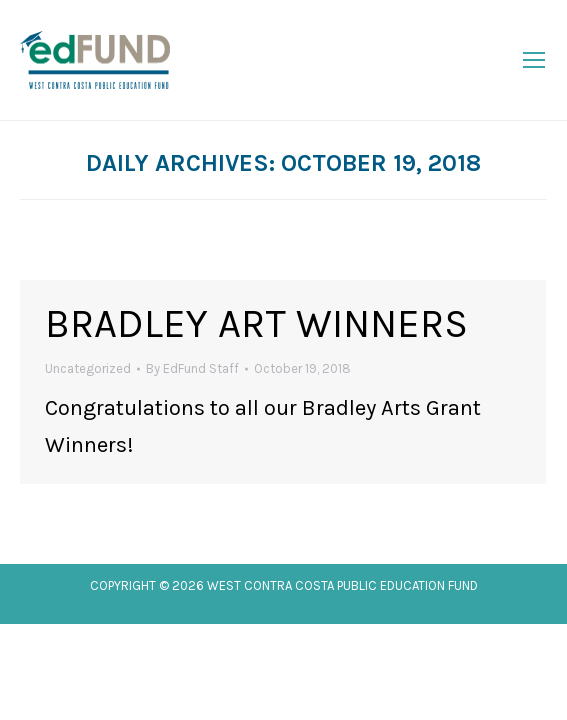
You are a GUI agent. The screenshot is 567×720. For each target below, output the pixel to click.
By (192, 368)
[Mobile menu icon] (534, 60)
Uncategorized (88, 368)
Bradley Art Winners (256, 323)
